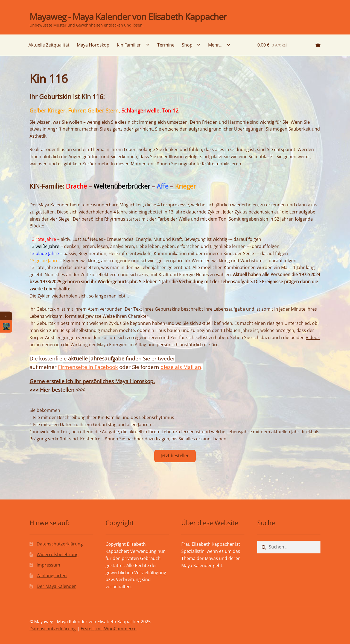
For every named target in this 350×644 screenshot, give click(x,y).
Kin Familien (129, 45)
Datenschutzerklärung (60, 544)
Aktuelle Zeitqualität (49, 45)
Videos (313, 337)
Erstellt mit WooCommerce (109, 629)
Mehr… (215, 45)
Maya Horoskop (93, 45)
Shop (187, 45)
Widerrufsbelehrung (58, 555)
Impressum (48, 565)
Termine (166, 45)
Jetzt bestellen (175, 456)
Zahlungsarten (52, 576)
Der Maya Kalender (56, 586)
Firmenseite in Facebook (88, 367)
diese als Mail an (181, 367)
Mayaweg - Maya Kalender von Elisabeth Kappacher (128, 17)
